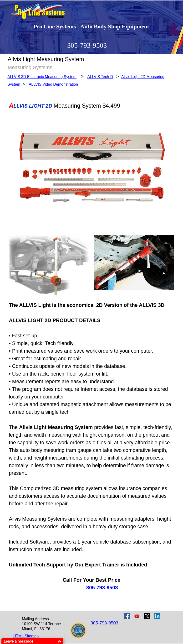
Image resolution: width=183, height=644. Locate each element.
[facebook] (127, 616)
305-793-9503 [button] (87, 45)
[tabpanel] (91, 80)
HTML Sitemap (26, 636)
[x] (147, 616)
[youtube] (137, 616)
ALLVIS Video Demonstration (53, 84)
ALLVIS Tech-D (100, 77)
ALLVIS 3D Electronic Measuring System (42, 77)
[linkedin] (157, 616)
